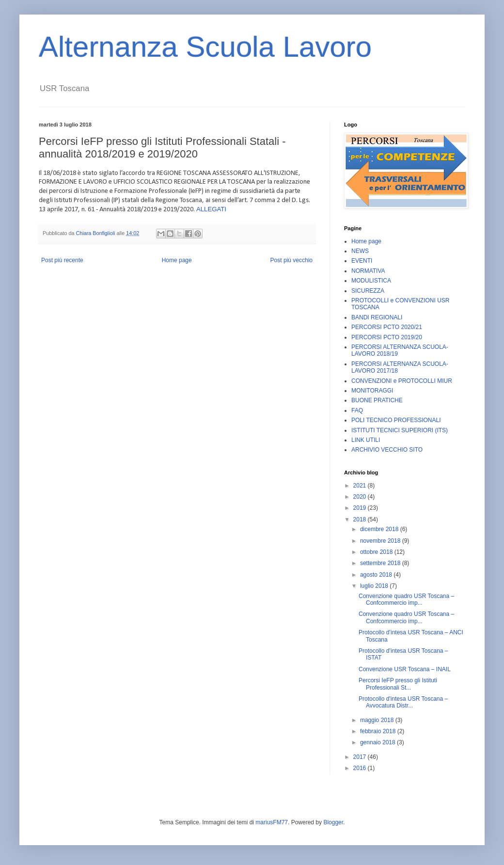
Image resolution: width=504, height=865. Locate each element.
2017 (361, 757)
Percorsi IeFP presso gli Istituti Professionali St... (398, 684)
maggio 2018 (378, 720)
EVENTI (362, 261)
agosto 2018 (377, 575)
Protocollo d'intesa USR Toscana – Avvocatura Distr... (403, 702)
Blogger (333, 822)
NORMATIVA (368, 271)
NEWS (360, 251)
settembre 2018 (381, 563)
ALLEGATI (211, 209)
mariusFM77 (272, 822)
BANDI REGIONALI (377, 317)
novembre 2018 (381, 541)
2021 (361, 486)
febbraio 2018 (379, 731)
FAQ (357, 410)
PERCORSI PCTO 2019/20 (387, 337)
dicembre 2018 (380, 529)
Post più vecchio (291, 260)
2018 (361, 519)
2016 (361, 768)
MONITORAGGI (372, 391)
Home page (177, 260)
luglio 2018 (375, 586)
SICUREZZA (368, 291)
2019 (361, 508)
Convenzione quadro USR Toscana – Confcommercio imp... (406, 599)
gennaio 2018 (378, 742)
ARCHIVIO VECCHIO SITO (387, 450)
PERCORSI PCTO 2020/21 (387, 327)
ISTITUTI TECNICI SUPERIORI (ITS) (400, 430)
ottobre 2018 (377, 552)
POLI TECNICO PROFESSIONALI (396, 420)
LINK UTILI (366, 440)
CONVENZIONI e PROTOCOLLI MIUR (402, 381)
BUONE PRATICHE (377, 400)
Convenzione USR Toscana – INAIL (405, 669)
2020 (361, 497)
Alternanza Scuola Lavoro (205, 47)
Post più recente (62, 260)
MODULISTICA (371, 281)
